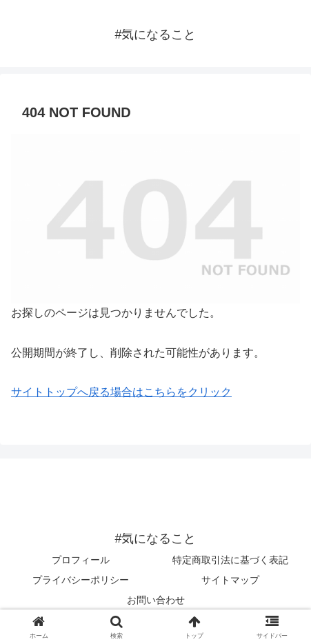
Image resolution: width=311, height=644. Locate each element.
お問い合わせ (156, 600)
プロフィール (81, 560)
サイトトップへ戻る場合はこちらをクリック (121, 392)
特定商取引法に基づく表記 (230, 560)
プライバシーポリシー (81, 580)
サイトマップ (230, 580)
